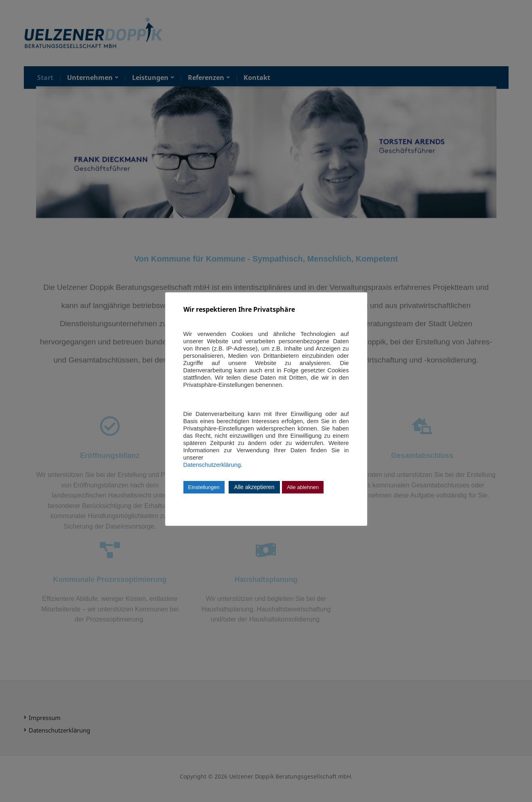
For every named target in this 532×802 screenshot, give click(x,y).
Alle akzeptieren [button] (254, 487)
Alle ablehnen (303, 487)
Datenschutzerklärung (212, 465)
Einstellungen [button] (204, 487)
